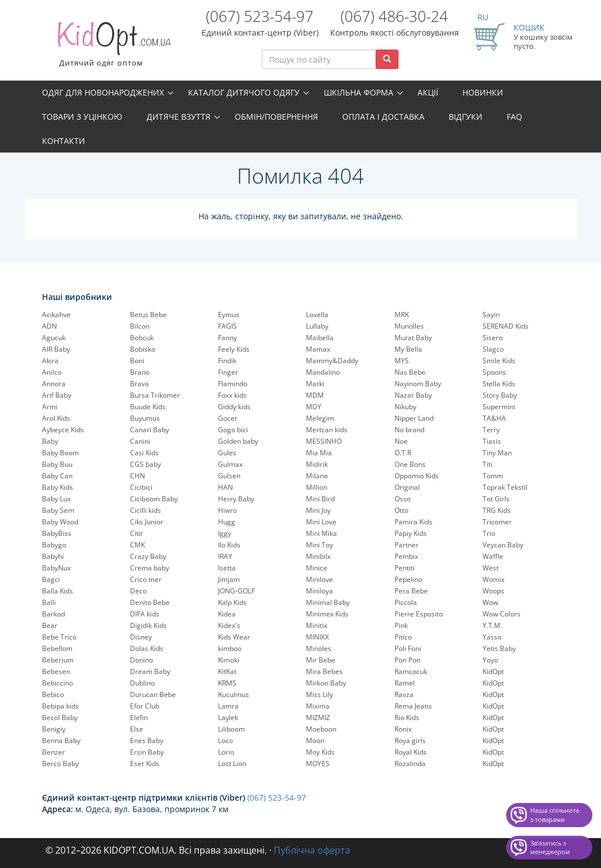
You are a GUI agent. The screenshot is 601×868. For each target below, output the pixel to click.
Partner (407, 545)
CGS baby (146, 464)
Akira (50, 361)
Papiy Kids (411, 533)
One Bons (410, 464)
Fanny (227, 338)
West (491, 568)
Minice (317, 568)
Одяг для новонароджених (103, 92)
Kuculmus (233, 694)
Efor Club (145, 706)
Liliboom (231, 729)
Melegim (320, 418)
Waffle (493, 556)
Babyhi (53, 556)
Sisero (493, 338)
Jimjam (229, 579)
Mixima (318, 706)
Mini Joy (318, 510)
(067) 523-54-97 (260, 16)
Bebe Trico (59, 637)
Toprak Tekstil (505, 487)
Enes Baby (147, 741)
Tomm (493, 476)
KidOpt (493, 671)
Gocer (228, 418)
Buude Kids (148, 407)
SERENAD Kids (506, 326)
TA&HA (494, 418)
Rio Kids (407, 717)
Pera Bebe (411, 591)
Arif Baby (57, 395)
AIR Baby (56, 349)
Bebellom (57, 648)
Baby (50, 441)
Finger (228, 372)
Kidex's (229, 625)
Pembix (406, 556)
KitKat (227, 671)
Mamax (318, 349)
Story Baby (500, 395)
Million (317, 487)
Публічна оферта (312, 850)
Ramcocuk (411, 671)
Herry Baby (236, 499)
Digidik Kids (148, 625)
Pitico (403, 637)
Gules (227, 453)
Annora (54, 384)
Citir (137, 533)
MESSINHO (324, 441)
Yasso (492, 637)
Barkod (53, 614)
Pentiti (405, 568)
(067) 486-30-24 (394, 16)
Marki (315, 384)
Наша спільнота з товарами (555, 815)
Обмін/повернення (276, 117)
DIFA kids (145, 614)
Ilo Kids (229, 545)
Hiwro (227, 510)
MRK (402, 315)
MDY (314, 407)
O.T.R (403, 453)
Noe (401, 441)
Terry (491, 430)
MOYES (318, 764)
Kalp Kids (232, 602)
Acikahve (56, 315)
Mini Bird (320, 499)
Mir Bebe (321, 660)
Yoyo (490, 660)
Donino (141, 660)
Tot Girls (496, 499)
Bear (50, 625)
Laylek (228, 717)
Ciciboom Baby (154, 499)
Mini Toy (319, 545)
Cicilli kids (146, 510)
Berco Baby (60, 764)
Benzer (53, 752)
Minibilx (318, 556)
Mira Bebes (324, 671)
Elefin (139, 717)
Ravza (404, 694)
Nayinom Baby (418, 384)
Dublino (142, 683)
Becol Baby (60, 717)
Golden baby (238, 441)
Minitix (317, 625)
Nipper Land (414, 418)
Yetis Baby (499, 648)
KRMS (227, 683)
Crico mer (146, 579)
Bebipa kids (60, 706)
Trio (489, 533)
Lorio (226, 752)
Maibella (320, 338)
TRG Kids (497, 510)
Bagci (51, 579)
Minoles (319, 648)
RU (483, 17)
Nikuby (405, 407)
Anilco (52, 372)
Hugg (227, 522)
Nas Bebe (410, 372)
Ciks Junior (147, 522)
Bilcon (140, 326)
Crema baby (150, 568)
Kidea (227, 614)
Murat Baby (413, 338)
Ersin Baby (147, 752)
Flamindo (233, 384)
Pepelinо (408, 579)
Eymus (229, 315)
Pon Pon (407, 660)
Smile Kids (499, 361)
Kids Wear (234, 637)
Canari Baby (150, 430)
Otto (401, 510)
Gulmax (230, 464)
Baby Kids (58, 487)
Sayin (491, 315)
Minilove (319, 579)
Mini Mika (321, 533)
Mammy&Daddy (332, 361)
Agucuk (54, 338)
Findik (227, 361)
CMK (137, 545)
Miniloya (319, 591)
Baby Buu (57, 464)
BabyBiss (57, 533)
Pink (401, 625)
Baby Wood (60, 522)
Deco (138, 591)
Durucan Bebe (153, 694)
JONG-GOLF (236, 591)
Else (137, 729)
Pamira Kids (414, 522)
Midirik (317, 464)
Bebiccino (58, 683)
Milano (317, 476)
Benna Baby (61, 741)
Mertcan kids (327, 430)
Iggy (225, 533)
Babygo (54, 545)
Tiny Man (497, 453)
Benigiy (54, 729)
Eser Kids (145, 764)
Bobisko (143, 349)
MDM (315, 395)
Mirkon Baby (326, 683)
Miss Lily (319, 694)
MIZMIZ (318, 717)
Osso (403, 499)
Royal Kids (411, 752)
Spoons (494, 372)
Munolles (409, 326)
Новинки (483, 92)
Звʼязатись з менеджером (550, 848)
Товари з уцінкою (82, 117)
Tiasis (492, 441)
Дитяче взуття (179, 117)
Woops (493, 591)
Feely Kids (234, 349)
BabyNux (56, 568)
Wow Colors (502, 614)
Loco (225, 741)
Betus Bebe (148, 315)
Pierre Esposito (419, 614)
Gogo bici (233, 430)
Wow (490, 602)
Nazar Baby (413, 395)
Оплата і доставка (383, 117)
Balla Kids (58, 591)
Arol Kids (56, 418)
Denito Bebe (150, 602)
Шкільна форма (359, 92)
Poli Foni (408, 648)
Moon (315, 741)
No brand (409, 430)
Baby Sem (58, 510)
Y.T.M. (492, 625)
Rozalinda (410, 764)
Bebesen (56, 671)
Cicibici (141, 487)
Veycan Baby (503, 545)
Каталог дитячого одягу (244, 92)
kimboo (230, 648)
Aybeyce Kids (63, 430)
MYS (402, 361)
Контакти (64, 141)
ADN (49, 326)
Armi (50, 407)
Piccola (406, 602)
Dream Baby (150, 671)
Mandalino (323, 372)
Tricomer (497, 522)
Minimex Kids (327, 614)
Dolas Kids (147, 648)
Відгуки (466, 117)
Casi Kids (144, 453)
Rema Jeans (413, 706)
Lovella (317, 315)
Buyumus (145, 418)
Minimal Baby (328, 602)
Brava (139, 384)
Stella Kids (499, 384)
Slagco (493, 349)
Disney (141, 637)
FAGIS (227, 326)
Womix (493, 579)
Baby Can (57, 476)
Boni (137, 361)
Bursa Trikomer (155, 395)
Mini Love (321, 522)
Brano (140, 372)
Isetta (227, 568)
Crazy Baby (148, 556)
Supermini (499, 407)
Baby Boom (60, 453)
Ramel (405, 683)
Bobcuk (142, 338)
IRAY (225, 556)
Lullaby (317, 326)
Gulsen (229, 476)
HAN (225, 487)
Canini (140, 441)
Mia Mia (319, 453)
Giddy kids (234, 407)
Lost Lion (232, 764)
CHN (137, 476)
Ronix (403, 729)
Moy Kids (320, 752)
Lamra (228, 706)
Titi (487, 464)
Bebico (53, 694)
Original (407, 487)
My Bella (408, 349)
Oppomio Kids (417, 476)
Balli (49, 602)
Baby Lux (56, 499)
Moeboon (321, 729)
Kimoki (229, 660)
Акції (428, 92)
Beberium (58, 660)
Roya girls (410, 741)
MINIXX (317, 637)
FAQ (514, 117)
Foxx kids (232, 395)
